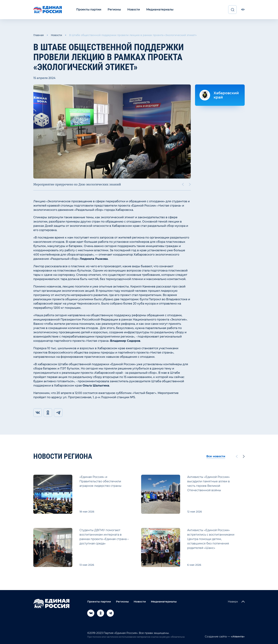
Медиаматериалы (160, 9)
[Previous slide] (183, 184)
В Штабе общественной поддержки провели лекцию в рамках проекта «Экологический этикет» (133, 35)
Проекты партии (89, 9)
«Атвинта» (237, 636)
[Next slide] (190, 184)
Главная (39, 35)
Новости (134, 9)
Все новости (216, 456)
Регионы (114, 9)
